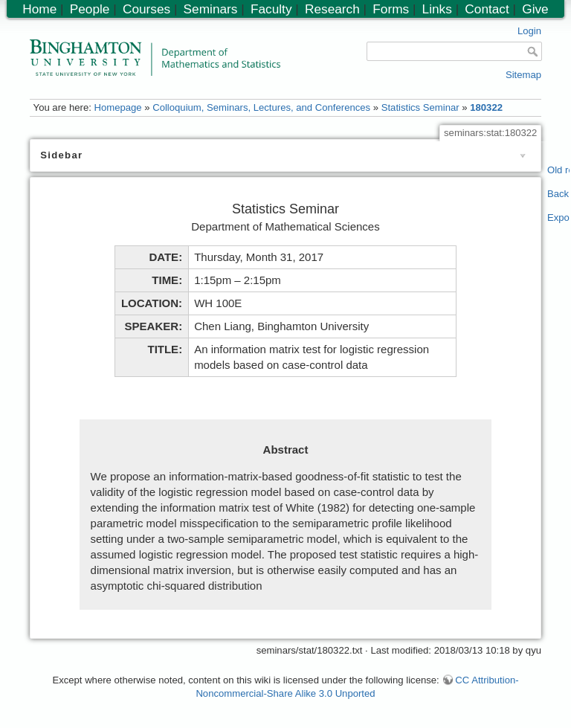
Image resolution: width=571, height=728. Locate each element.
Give (535, 9)
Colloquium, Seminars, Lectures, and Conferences (261, 107)
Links (437, 9)
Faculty (271, 9)
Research (332, 9)
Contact (487, 9)
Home (39, 9)
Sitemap (523, 75)
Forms (391, 9)
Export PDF (559, 218)
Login (529, 31)
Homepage (117, 107)
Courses (146, 9)
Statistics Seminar (420, 107)
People (90, 9)
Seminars (211, 9)
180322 (486, 107)
